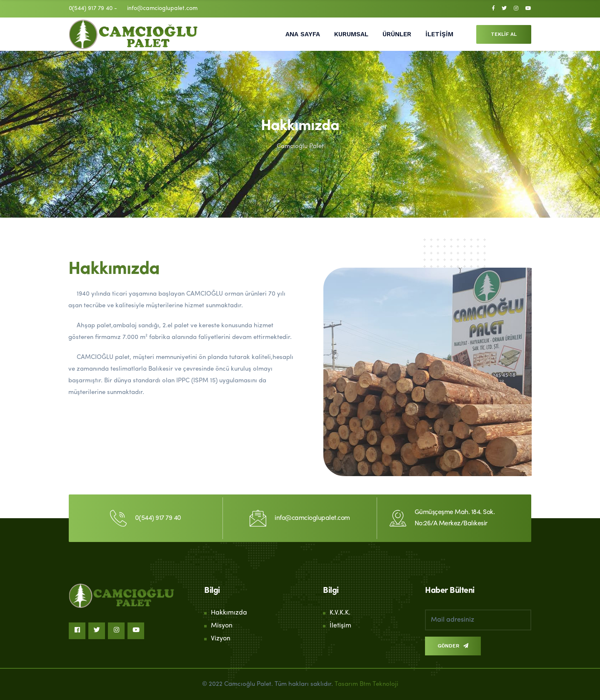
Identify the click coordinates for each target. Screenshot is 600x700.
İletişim (340, 626)
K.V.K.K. (340, 613)
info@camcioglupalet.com (162, 9)
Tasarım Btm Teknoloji (366, 684)
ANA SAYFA (303, 34)
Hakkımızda (229, 613)
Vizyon (221, 639)
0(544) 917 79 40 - (93, 9)
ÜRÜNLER (397, 34)
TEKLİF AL (504, 34)
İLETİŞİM (439, 34)
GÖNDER (453, 646)
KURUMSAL (351, 34)
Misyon (222, 626)
